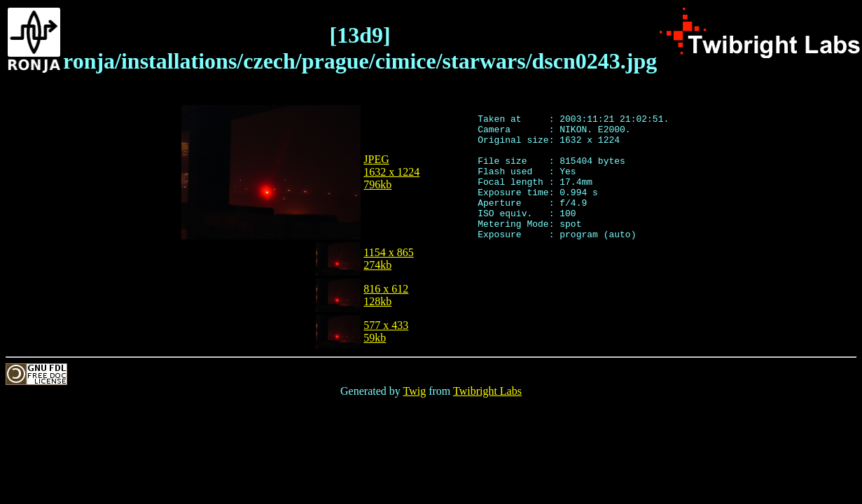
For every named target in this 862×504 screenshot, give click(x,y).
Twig (415, 391)
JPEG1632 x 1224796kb (391, 172)
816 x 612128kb (386, 295)
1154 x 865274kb (388, 259)
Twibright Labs (487, 391)
